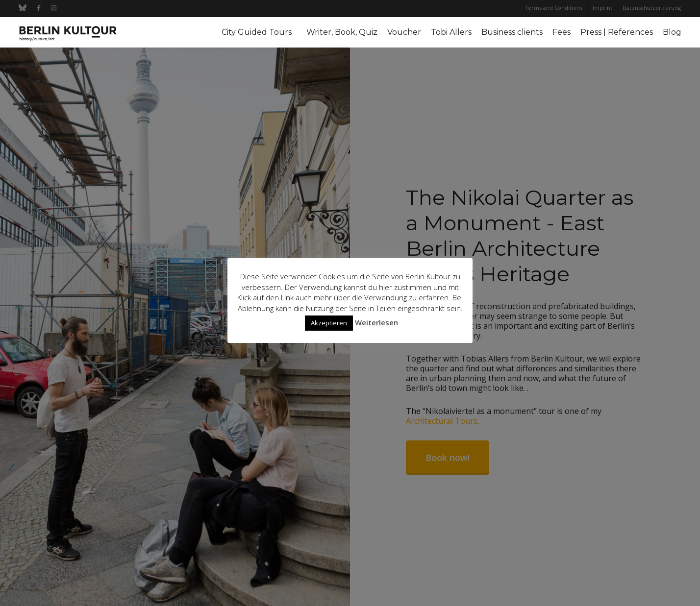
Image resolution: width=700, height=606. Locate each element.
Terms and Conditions (553, 8)
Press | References (617, 32)
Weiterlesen (376, 322)
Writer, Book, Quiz (342, 32)
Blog (672, 32)
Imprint (602, 8)
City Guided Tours (257, 32)
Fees (562, 32)
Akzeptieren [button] (329, 323)
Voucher (404, 32)
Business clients (512, 32)
